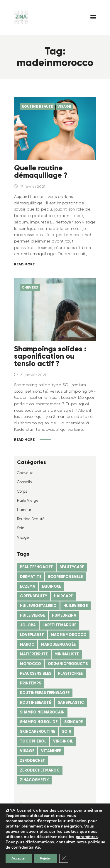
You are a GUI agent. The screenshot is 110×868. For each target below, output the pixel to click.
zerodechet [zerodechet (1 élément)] (33, 761)
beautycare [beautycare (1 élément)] (72, 567)
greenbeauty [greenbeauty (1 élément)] (34, 596)
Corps (22, 491)
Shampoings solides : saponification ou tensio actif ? (50, 356)
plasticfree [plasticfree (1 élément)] (70, 673)
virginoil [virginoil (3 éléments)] (63, 741)
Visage (64, 106)
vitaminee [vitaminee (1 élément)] (51, 751)
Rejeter (45, 858)
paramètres (87, 837)
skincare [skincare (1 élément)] (73, 722)
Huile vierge (28, 500)
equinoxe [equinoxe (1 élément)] (51, 586)
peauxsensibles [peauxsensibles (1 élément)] (36, 673)
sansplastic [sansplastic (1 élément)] (71, 702)
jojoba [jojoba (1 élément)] (28, 625)
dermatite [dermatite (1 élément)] (31, 577)
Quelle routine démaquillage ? (41, 172)
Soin (21, 528)
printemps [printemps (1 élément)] (31, 683)
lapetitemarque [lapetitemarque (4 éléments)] (59, 625)
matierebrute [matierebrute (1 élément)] (34, 654)
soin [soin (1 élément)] (67, 731)
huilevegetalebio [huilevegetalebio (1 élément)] (38, 606)
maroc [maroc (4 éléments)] (27, 644)
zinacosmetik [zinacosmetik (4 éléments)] (34, 780)
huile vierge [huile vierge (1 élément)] (33, 615)
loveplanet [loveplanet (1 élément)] (32, 635)
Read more (24, 264)
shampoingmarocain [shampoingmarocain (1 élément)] (42, 712)
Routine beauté (37, 106)
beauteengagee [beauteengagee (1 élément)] (36, 567)
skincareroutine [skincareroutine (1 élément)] (38, 731)
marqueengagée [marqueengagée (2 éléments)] (58, 644)
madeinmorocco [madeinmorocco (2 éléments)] (69, 635)
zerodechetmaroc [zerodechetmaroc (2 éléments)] (40, 770)
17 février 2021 (33, 186)
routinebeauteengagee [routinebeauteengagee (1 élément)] (45, 693)
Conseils (24, 482)
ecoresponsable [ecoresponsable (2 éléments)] (65, 577)
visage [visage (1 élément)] (27, 751)
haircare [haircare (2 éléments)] (63, 596)
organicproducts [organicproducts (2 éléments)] (68, 664)
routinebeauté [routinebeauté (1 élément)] (35, 702)
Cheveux (30, 287)
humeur (24, 510)
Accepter (19, 858)
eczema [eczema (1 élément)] (28, 586)
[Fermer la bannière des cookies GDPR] (64, 858)
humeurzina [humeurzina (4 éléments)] (64, 615)
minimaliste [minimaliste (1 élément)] (67, 654)
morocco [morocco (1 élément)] (31, 664)
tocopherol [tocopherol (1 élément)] (33, 741)
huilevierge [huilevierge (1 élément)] (76, 606)
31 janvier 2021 (33, 375)
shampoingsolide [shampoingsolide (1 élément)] (39, 722)
